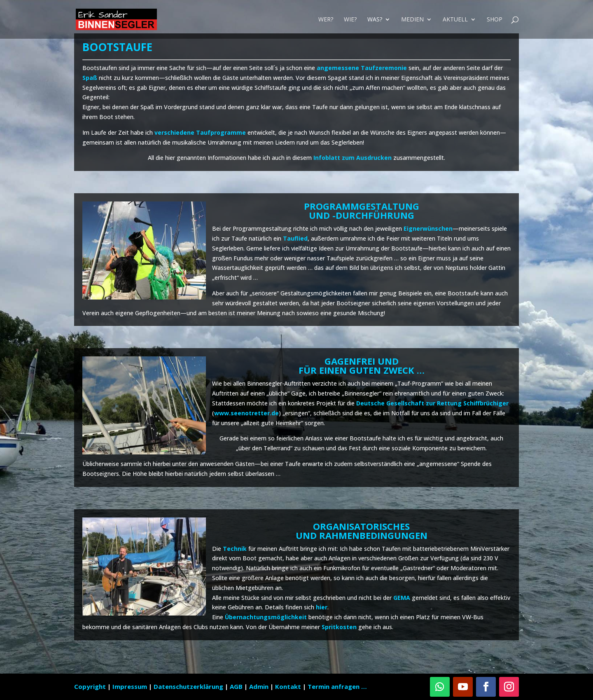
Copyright (90, 686)
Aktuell (455, 20)
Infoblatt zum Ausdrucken (353, 158)
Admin (259, 686)
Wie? (350, 20)
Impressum (131, 686)
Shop (495, 20)
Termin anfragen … (337, 686)
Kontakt (288, 686)
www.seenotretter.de (246, 413)
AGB (237, 686)
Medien (412, 20)
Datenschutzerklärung (189, 686)
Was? (375, 20)
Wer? (326, 20)
